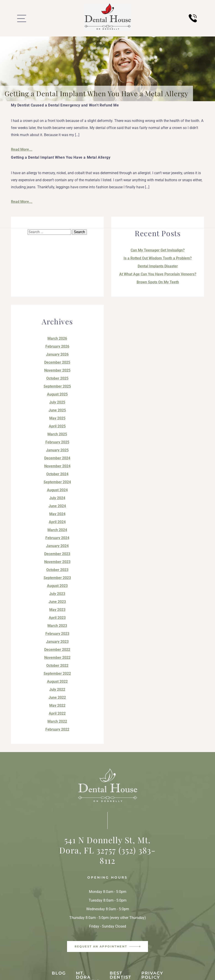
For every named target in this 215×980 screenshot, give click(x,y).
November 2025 (57, 370)
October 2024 (57, 474)
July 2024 (57, 498)
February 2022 (57, 729)
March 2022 (57, 721)
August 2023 (57, 586)
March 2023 (57, 626)
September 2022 (57, 674)
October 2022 (57, 666)
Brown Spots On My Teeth (158, 282)
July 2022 (57, 689)
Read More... (22, 149)
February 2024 (57, 538)
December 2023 (57, 554)
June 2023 (57, 602)
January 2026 (57, 354)
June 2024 (57, 506)
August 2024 (57, 490)
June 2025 (57, 410)
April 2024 (57, 522)
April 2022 (57, 713)
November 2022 (57, 658)
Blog (59, 973)
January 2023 (57, 642)
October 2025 (57, 378)
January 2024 (57, 546)
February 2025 (57, 442)
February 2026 (57, 346)
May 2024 (57, 514)
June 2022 (57, 697)
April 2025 (57, 426)
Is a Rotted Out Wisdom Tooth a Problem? (158, 258)
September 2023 (57, 578)
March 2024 (57, 530)
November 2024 (57, 466)
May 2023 (57, 610)
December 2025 (57, 362)
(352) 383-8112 (128, 855)
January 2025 (57, 450)
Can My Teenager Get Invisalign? (158, 250)
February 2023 (57, 634)
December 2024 (57, 458)
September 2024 (57, 482)
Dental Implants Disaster (158, 266)
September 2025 (57, 386)
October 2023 (57, 570)
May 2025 (57, 418)
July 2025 (57, 402)
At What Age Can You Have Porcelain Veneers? (158, 274)
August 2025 (57, 394)
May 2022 (57, 705)
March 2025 (57, 434)
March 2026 (57, 338)
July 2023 (57, 594)
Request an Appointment (101, 946)
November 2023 (57, 562)
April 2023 (57, 618)
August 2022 (57, 681)
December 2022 (57, 650)
